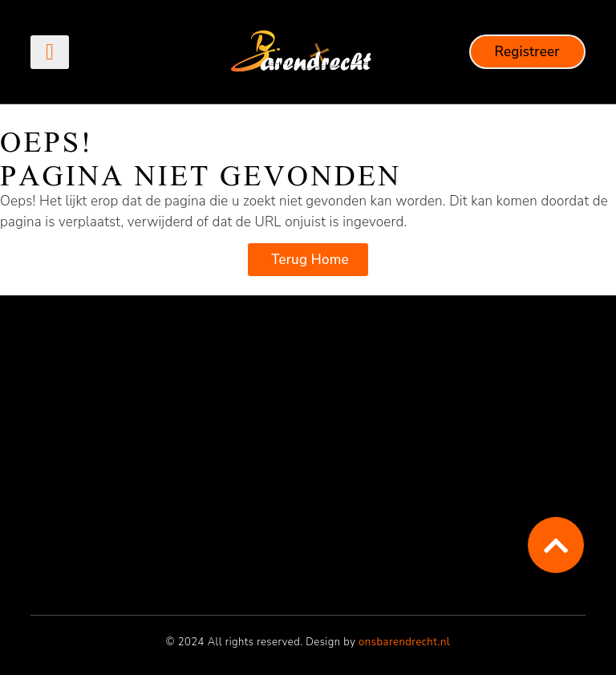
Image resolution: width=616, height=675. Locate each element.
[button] (49, 52)
